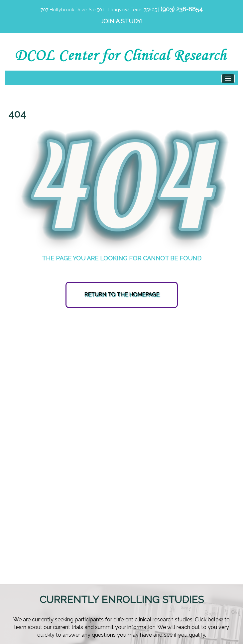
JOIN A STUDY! (122, 21)
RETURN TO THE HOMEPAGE (122, 295)
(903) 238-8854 (182, 9)
